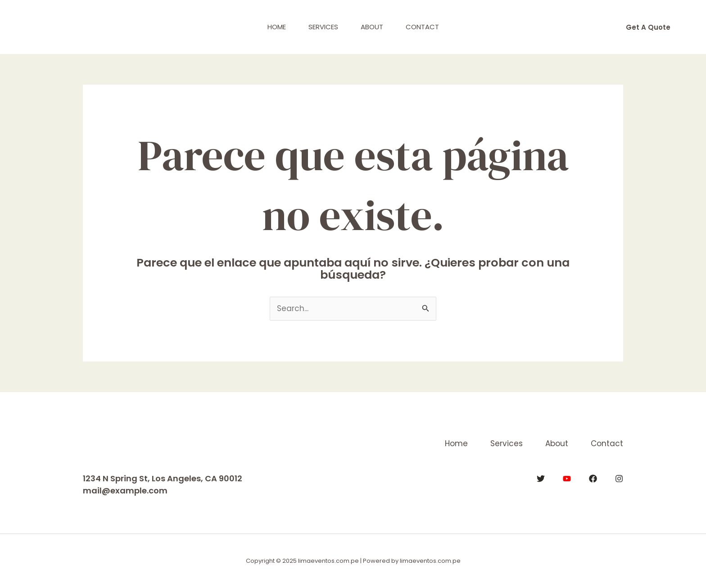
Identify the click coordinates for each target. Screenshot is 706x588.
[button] (648, 27)
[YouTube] (567, 479)
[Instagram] (619, 479)
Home (277, 27)
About (372, 27)
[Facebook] (593, 479)
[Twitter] (541, 479)
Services (323, 27)
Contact (422, 27)
